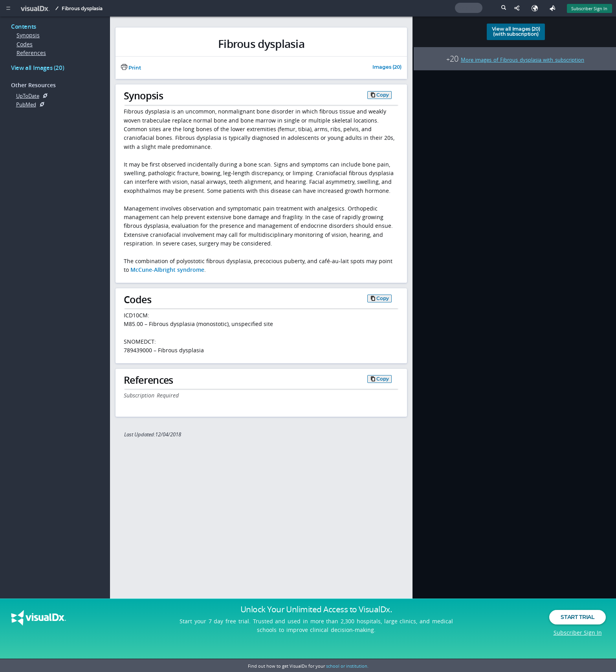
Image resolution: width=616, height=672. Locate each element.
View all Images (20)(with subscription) (516, 31)
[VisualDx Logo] (37, 8)
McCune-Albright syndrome (167, 270)
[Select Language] (536, 8)
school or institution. (347, 666)
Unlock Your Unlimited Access (316, 617)
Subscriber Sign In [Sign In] (589, 8)
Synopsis (28, 35)
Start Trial (577, 624)
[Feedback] (554, 8)
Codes (25, 44)
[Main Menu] (8, 8)
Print (131, 68)
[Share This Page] (519, 8)
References (31, 53)
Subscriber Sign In (578, 640)
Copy (383, 95)
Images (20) (387, 67)
